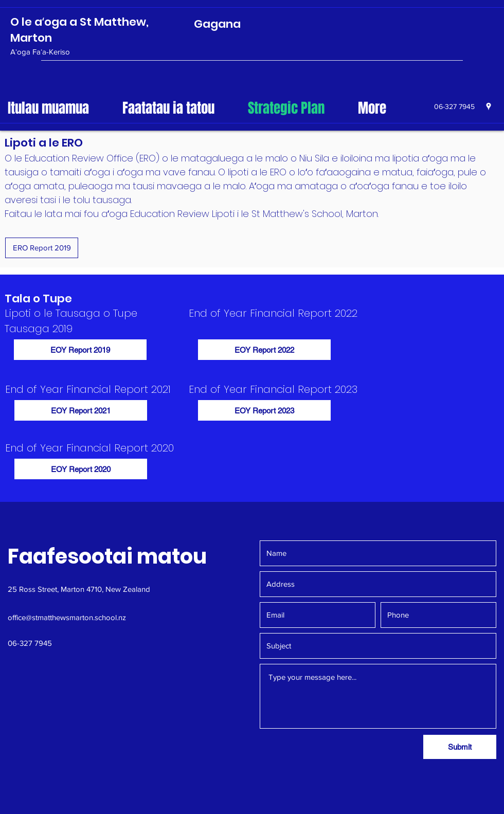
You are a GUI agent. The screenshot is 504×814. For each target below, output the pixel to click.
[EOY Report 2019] (80, 350)
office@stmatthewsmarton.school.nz (67, 617)
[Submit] (460, 747)
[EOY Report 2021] (81, 410)
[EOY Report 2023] (264, 410)
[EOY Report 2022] (264, 350)
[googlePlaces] (489, 106)
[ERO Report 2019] (42, 248)
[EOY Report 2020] (81, 469)
